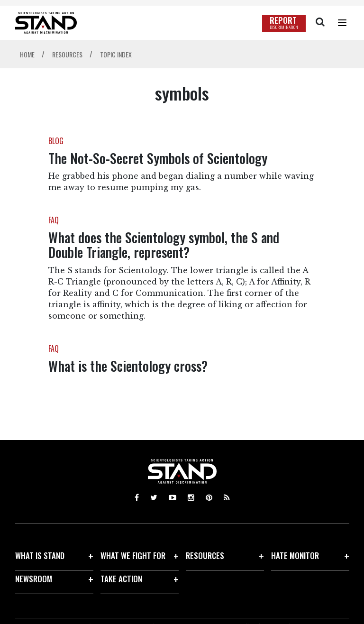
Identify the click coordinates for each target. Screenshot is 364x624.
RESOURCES (205, 555)
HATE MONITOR (295, 555)
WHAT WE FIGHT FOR (133, 555)
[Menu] (342, 23)
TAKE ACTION (121, 579)
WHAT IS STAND (40, 555)
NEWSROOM (34, 579)
